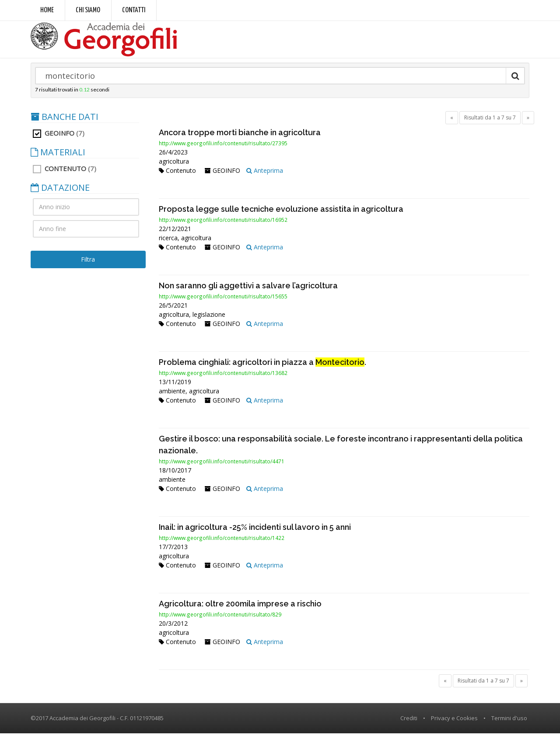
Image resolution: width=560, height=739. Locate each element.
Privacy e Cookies (454, 723)
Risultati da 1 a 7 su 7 (490, 123)
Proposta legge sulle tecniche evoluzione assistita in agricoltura (281, 214)
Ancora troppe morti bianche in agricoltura (240, 138)
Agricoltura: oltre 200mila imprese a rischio (240, 609)
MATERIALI (58, 158)
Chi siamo (88, 10)
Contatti (134, 10)
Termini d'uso (509, 723)
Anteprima (265, 176)
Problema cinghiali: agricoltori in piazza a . (262, 367)
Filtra (88, 264)
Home (47, 10)
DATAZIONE (60, 193)
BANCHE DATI (65, 122)
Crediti (409, 723)
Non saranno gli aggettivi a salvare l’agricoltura (248, 291)
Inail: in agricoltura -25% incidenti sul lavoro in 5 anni (255, 532)
